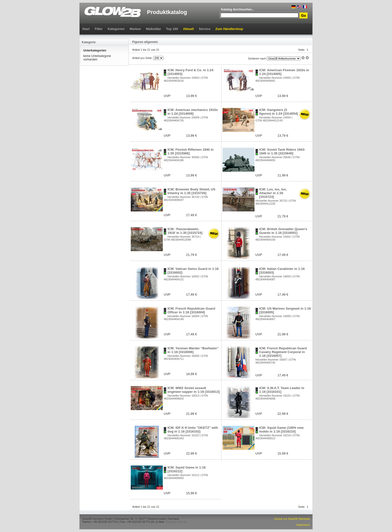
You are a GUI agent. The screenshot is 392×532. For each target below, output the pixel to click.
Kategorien (116, 29)
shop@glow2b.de (176, 522)
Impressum (303, 525)
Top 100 (172, 29)
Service (204, 29)
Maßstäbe (153, 29)
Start (86, 29)
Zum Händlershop (229, 29)
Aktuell (188, 29)
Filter (99, 29)
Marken (135, 29)
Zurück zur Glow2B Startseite (292, 519)
